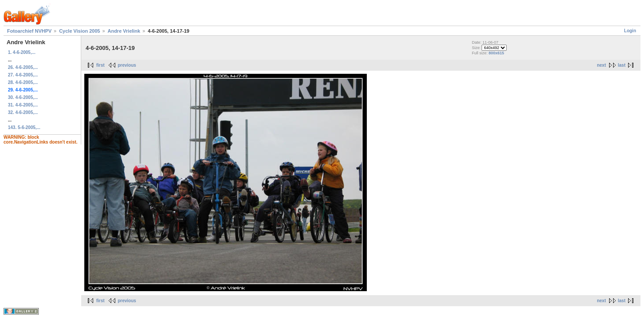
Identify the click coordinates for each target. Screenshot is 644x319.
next (601, 65)
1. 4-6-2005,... (22, 52)
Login (630, 31)
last (622, 65)
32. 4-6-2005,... (23, 112)
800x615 (496, 53)
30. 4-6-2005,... (23, 97)
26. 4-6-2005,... (23, 67)
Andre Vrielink (124, 31)
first (100, 65)
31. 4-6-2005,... (23, 105)
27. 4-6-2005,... (23, 75)
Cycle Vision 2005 (80, 31)
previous (127, 65)
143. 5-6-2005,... (24, 127)
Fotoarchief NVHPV (29, 31)
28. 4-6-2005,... (23, 82)
